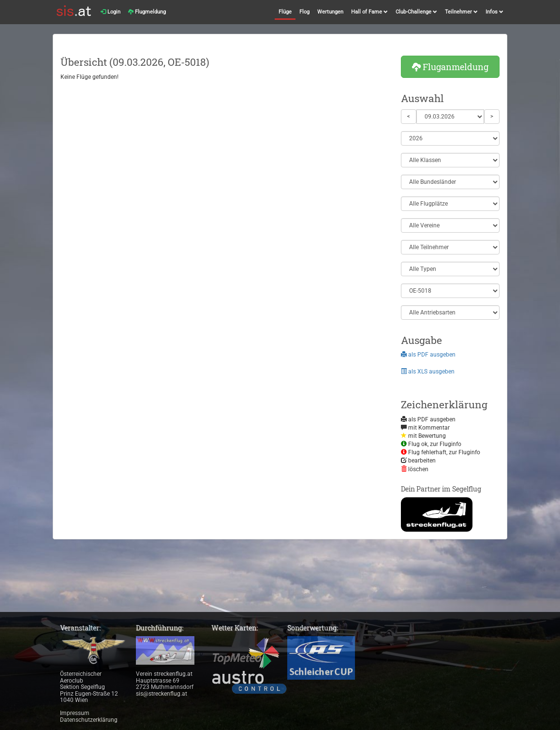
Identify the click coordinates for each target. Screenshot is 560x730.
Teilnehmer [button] (461, 12)
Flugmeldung (147, 12)
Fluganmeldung (450, 67)
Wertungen (330, 12)
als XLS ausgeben (428, 372)
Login (111, 12)
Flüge (285, 12)
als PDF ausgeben (428, 355)
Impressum (75, 713)
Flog (304, 12)
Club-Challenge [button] (416, 12)
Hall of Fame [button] (369, 12)
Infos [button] (494, 12)
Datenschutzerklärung (89, 720)
